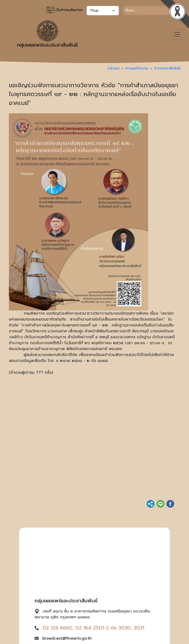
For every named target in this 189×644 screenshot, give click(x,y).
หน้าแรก (114, 68)
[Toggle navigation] (177, 34)
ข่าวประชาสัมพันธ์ (167, 68)
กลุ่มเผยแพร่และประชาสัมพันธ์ (47, 34)
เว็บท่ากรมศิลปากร (65, 10)
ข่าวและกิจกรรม (137, 68)
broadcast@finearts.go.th (67, 638)
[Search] (151, 10)
